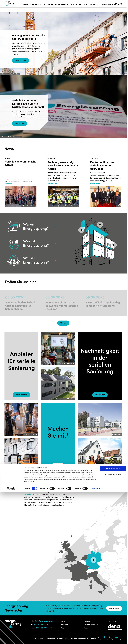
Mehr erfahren (20, 123)
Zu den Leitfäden (21, 61)
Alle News (63, 323)
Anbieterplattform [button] (21, 395)
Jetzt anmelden (114, 608)
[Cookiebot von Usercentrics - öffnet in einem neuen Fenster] (12, 641)
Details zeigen (96, 640)
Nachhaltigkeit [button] (100, 395)
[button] (116, 4)
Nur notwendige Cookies (113, 627)
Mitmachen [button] (58, 466)
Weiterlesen (10, 183)
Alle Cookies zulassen (113, 621)
